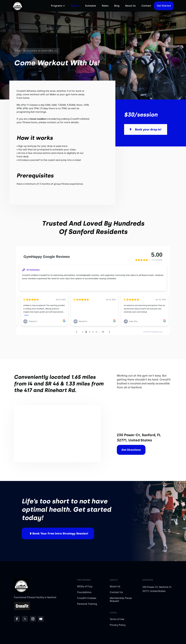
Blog (117, 6)
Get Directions (131, 450)
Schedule (91, 6)
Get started (164, 6)
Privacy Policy (118, 625)
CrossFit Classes (87, 598)
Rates (105, 6)
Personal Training (87, 604)
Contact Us (116, 592)
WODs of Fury (85, 586)
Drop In (75, 6)
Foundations (84, 592)
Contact (146, 6)
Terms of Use (117, 619)
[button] (58, 6)
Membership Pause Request (121, 600)
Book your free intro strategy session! (60, 533)
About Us (130, 6)
